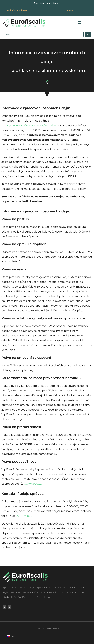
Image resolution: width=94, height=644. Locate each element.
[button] (79, 23)
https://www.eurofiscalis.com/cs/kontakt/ (29, 125)
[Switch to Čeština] (13, 636)
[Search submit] (88, 34)
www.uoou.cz (33, 484)
